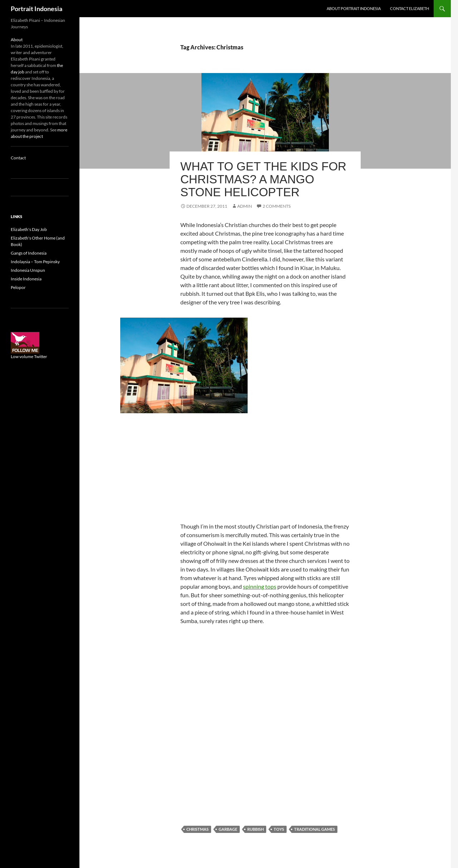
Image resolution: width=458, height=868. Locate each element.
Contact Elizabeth (410, 8)
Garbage (228, 829)
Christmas (198, 829)
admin (245, 206)
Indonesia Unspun (28, 270)
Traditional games (315, 829)
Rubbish (255, 829)
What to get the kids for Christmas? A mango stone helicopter (263, 179)
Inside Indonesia (26, 279)
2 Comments (277, 206)
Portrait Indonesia (36, 9)
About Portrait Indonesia (354, 8)
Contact (18, 158)
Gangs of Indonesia (29, 253)
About (17, 40)
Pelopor (18, 287)
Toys (279, 829)
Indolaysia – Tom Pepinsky (35, 262)
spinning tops (260, 586)
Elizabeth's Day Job (29, 229)
